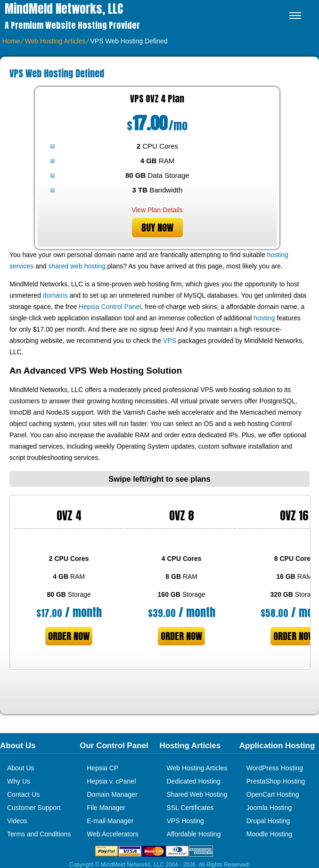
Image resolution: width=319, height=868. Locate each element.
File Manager (106, 808)
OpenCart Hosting (273, 794)
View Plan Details (157, 210)
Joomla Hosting (269, 808)
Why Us (19, 781)
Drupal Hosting (268, 821)
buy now (157, 228)
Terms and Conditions (39, 834)
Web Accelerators (112, 834)
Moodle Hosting (269, 834)
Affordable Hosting (194, 834)
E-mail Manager (110, 821)
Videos (17, 821)
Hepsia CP (102, 768)
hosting (264, 318)
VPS (170, 341)
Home (11, 41)
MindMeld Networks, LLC (64, 9)
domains (55, 295)
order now (69, 636)
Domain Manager (112, 794)
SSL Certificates (190, 808)
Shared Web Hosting (197, 794)
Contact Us (23, 794)
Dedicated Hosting (194, 781)
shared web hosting (77, 266)
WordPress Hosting (275, 768)
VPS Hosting (185, 821)
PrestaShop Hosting (276, 781)
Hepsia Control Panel (110, 307)
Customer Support (34, 808)
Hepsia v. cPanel (111, 781)
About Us (21, 768)
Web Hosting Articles (55, 41)
